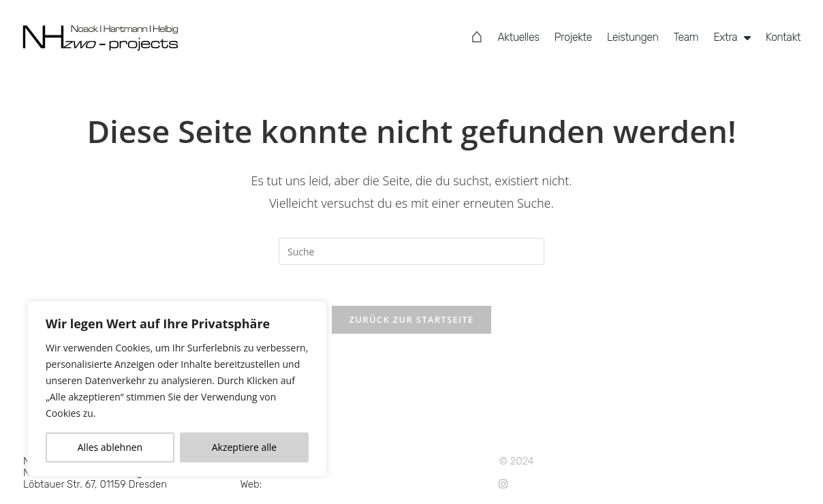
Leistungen (633, 37)
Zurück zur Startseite (412, 319)
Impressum (427, 473)
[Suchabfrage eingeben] (411, 251)
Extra (732, 37)
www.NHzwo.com (305, 484)
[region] (177, 389)
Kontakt (783, 37)
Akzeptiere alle (245, 447)
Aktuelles (518, 37)
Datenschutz (431, 461)
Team (686, 37)
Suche (416, 484)
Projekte (573, 37)
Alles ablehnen (110, 447)
